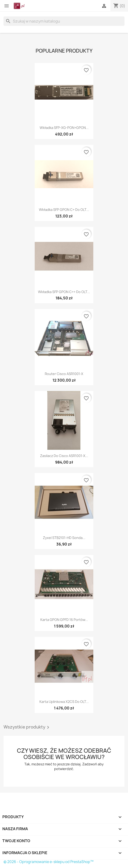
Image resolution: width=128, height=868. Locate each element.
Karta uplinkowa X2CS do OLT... (64, 702)
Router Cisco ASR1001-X (64, 374)
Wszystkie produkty (27, 727)
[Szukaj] (64, 21)
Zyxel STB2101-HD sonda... (64, 538)
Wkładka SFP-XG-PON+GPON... (64, 128)
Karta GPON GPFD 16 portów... (64, 620)
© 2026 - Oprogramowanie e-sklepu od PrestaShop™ (49, 862)
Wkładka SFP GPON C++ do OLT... (64, 292)
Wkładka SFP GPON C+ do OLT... (64, 210)
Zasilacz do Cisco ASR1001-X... (64, 456)
